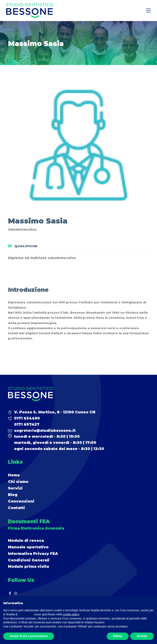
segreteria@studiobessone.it (45, 431)
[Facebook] (10, 593)
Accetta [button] (142, 636)
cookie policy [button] (71, 614)
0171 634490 (27, 418)
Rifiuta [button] (118, 636)
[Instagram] (16, 593)
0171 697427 (27, 424)
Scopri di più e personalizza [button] (29, 636)
